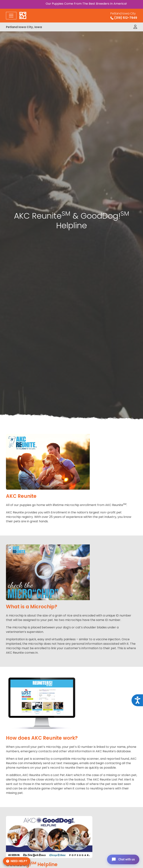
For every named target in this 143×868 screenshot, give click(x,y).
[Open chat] (123, 859)
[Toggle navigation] (11, 16)
